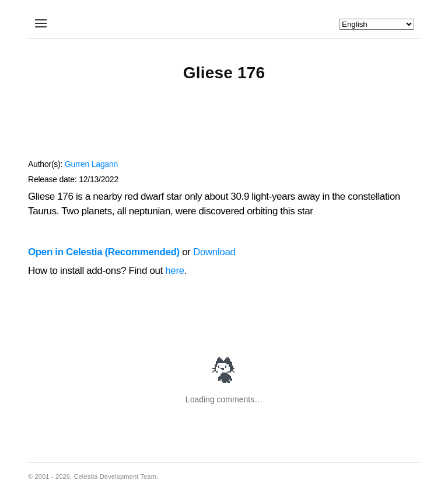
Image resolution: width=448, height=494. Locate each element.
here (175, 271)
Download (214, 252)
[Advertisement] (224, 126)
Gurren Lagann (91, 164)
